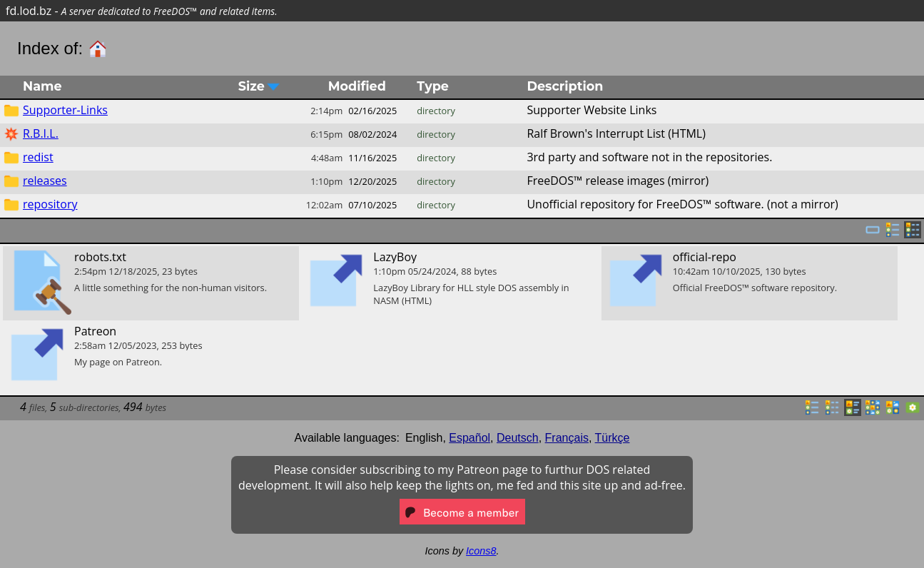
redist (38, 157)
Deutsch (518, 438)
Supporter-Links (65, 110)
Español (469, 438)
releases (45, 181)
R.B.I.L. (41, 133)
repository (50, 204)
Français (567, 438)
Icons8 (481, 551)
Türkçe (613, 438)
